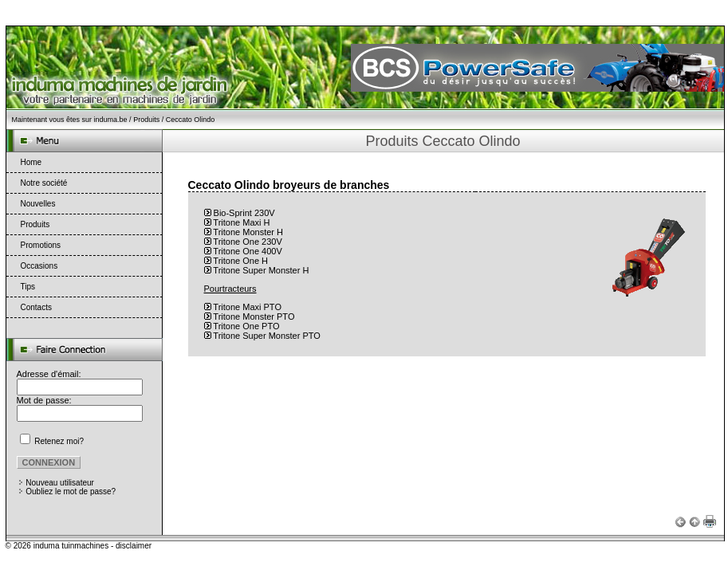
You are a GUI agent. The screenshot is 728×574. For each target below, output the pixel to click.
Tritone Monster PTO (254, 316)
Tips (28, 287)
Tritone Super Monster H (261, 270)
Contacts (36, 307)
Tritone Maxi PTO (247, 307)
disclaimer (134, 546)
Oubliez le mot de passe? (71, 491)
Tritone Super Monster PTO (267, 336)
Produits (146, 120)
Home (31, 162)
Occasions (39, 266)
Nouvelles (38, 204)
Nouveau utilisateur (60, 483)
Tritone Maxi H (241, 222)
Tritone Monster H (248, 232)
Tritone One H (240, 261)
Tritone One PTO (246, 326)
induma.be (111, 120)
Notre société (44, 183)
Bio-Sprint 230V (244, 213)
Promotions (41, 245)
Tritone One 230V (247, 242)
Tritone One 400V (247, 251)
